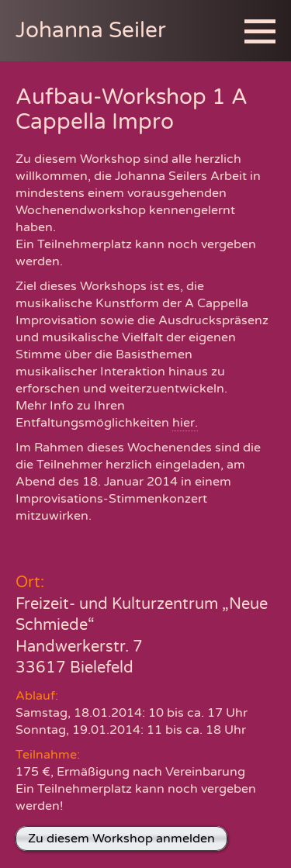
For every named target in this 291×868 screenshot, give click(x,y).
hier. (185, 423)
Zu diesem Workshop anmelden (121, 839)
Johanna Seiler (91, 30)
